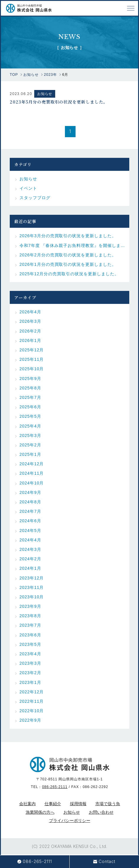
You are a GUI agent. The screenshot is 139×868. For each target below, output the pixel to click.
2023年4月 (30, 654)
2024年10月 (32, 483)
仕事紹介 (53, 804)
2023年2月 (30, 673)
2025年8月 (30, 388)
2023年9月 (30, 606)
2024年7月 (30, 511)
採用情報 (78, 804)
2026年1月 (30, 340)
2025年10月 (32, 369)
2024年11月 (32, 473)
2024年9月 (30, 492)
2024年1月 (30, 568)
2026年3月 (30, 321)
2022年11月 (32, 701)
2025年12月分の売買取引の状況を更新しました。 (69, 274)
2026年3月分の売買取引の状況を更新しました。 (68, 236)
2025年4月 (30, 426)
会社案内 (27, 804)
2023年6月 (30, 635)
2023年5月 (30, 644)
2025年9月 (30, 379)
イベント (28, 188)
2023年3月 (30, 663)
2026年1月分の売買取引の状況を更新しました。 (68, 264)
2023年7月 (30, 625)
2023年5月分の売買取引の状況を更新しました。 (59, 101)
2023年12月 (32, 578)
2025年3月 (30, 435)
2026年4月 (30, 312)
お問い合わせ (101, 812)
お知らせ (45, 94)
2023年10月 (32, 597)
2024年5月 (30, 530)
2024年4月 (30, 540)
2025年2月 (30, 445)
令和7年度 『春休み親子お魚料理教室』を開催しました (72, 245)
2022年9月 (30, 720)
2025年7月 (30, 397)
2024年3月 (30, 549)
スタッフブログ (35, 198)
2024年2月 (30, 559)
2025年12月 (32, 350)
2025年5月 (30, 416)
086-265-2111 (55, 787)
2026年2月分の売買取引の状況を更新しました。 (68, 255)
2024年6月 (30, 521)
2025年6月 (30, 407)
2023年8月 (30, 616)
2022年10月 (32, 711)
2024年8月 (30, 502)
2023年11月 (32, 587)
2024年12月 (32, 464)
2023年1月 (30, 682)
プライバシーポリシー (70, 820)
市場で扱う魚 (108, 804)
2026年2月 (30, 331)
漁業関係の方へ (40, 812)
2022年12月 (32, 692)
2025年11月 (32, 359)
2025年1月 (30, 454)
